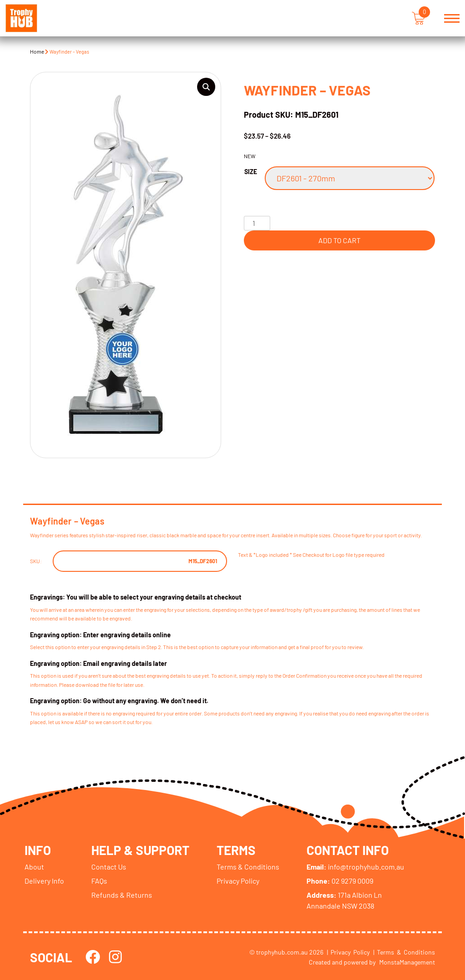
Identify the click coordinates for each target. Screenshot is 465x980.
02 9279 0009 (341, 880)
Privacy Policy (239, 880)
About (34, 866)
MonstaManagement (407, 962)
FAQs (99, 880)
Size (251, 172)
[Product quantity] (257, 223)
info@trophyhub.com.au (356, 866)
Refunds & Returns (122, 894)
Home (37, 51)
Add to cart (339, 240)
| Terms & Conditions (404, 952)
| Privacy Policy (348, 952)
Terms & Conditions (249, 866)
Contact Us (109, 866)
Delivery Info (44, 880)
